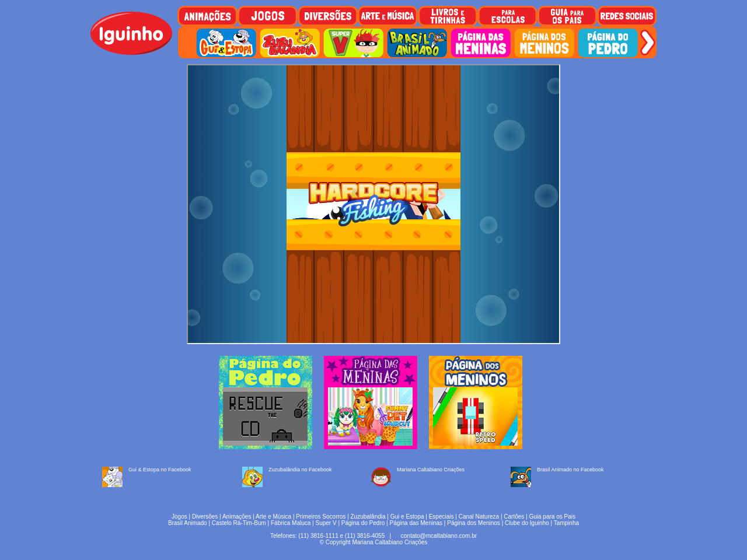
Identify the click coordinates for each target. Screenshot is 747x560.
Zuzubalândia (368, 517)
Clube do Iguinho (527, 523)
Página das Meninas (416, 523)
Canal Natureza (479, 517)
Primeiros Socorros (321, 517)
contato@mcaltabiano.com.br (439, 536)
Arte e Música (273, 517)
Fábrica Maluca (291, 523)
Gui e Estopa (407, 517)
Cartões (514, 517)
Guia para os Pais (552, 517)
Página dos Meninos (474, 523)
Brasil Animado (188, 523)
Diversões (205, 517)
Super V (326, 523)
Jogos (179, 517)
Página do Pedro (363, 523)
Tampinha (566, 523)
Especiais (441, 517)
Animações (237, 517)
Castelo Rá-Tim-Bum (239, 523)
